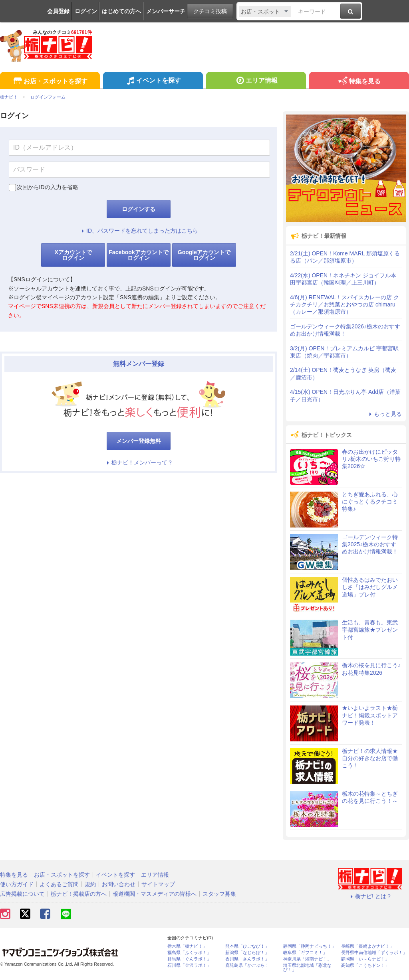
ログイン (86, 11)
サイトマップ (158, 884)
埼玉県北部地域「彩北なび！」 (307, 968)
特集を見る (359, 82)
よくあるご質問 (59, 884)
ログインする (139, 209)
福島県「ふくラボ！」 (189, 953)
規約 (90, 884)
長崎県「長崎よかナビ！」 (367, 946)
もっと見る (384, 414)
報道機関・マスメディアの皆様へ (155, 894)
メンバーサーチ (166, 11)
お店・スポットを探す (50, 82)
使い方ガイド (17, 884)
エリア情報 (256, 81)
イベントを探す (153, 81)
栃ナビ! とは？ (370, 896)
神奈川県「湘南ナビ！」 (307, 959)
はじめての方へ (121, 11)
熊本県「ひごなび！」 (247, 946)
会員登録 (58, 11)
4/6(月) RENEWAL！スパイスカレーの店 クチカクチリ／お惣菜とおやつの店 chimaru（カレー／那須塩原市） (344, 304)
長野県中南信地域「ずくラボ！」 (374, 953)
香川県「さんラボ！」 (247, 959)
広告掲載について (22, 894)
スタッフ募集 (219, 894)
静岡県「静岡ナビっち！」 (310, 946)
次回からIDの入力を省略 (48, 187)
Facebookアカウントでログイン (138, 255)
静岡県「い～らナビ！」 (365, 959)
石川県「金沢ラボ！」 (189, 965)
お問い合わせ (119, 884)
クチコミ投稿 (210, 11)
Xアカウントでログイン (73, 255)
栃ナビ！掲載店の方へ (79, 894)
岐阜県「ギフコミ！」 (305, 953)
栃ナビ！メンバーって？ (139, 462)
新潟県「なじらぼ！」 (247, 953)
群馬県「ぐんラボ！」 (189, 959)
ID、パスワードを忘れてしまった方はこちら (139, 231)
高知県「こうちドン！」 (365, 965)
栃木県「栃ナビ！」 (187, 946)
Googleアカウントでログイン (204, 255)
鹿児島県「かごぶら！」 (249, 965)
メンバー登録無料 (139, 441)
